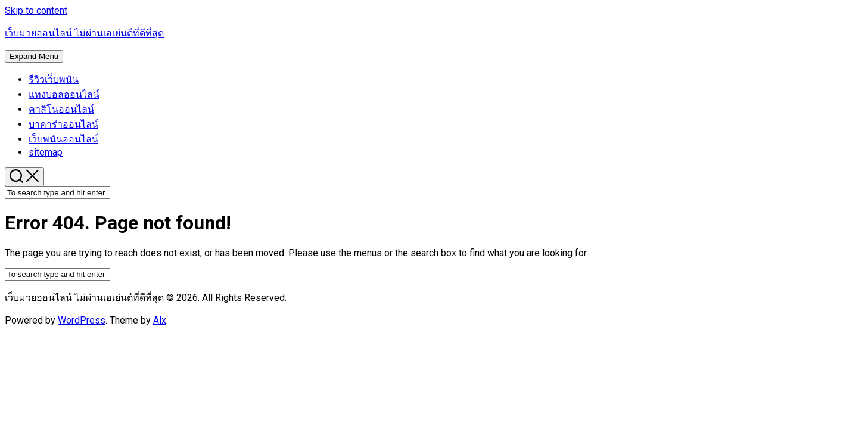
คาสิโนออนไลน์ (61, 109)
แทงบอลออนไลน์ (64, 94)
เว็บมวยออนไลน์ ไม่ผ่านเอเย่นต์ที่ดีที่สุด (84, 33)
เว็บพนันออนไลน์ (63, 139)
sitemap (46, 152)
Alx (160, 320)
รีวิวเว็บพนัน (54, 80)
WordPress (82, 320)
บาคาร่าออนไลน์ (63, 124)
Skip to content (36, 10)
